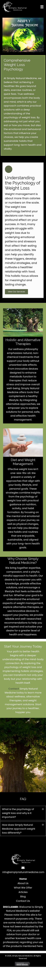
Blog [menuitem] (23, 896)
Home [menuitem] (23, 879)
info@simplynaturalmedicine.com (23, 872)
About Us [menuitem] (23, 883)
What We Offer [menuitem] (23, 888)
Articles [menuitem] (23, 892)
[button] (16, 292)
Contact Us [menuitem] (23, 901)
